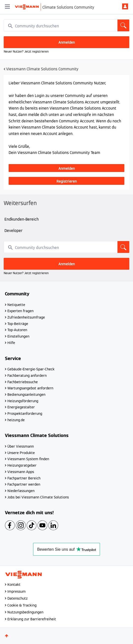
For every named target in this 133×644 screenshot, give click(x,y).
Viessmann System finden (28, 459)
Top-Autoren (17, 330)
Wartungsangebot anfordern (30, 388)
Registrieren (67, 181)
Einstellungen (18, 336)
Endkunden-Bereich (22, 219)
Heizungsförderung (23, 401)
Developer (13, 231)
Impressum (17, 591)
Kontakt (14, 585)
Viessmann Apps (21, 472)
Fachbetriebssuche (23, 382)
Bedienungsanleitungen (26, 395)
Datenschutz (18, 598)
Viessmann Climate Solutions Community (42, 69)
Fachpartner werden (24, 484)
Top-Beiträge (18, 324)
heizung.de (16, 420)
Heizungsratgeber (22, 465)
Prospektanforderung (25, 414)
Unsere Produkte (21, 453)
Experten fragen (20, 311)
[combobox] (66, 25)
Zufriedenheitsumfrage (26, 317)
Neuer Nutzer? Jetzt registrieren (26, 51)
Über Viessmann (21, 446)
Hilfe (11, 343)
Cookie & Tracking (22, 605)
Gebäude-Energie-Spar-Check (31, 369)
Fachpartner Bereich (24, 478)
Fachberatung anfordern (27, 376)
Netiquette (16, 305)
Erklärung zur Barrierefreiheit (32, 619)
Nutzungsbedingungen (25, 612)
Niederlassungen (21, 491)
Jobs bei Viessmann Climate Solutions (38, 497)
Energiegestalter (21, 407)
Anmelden (125, 6)
